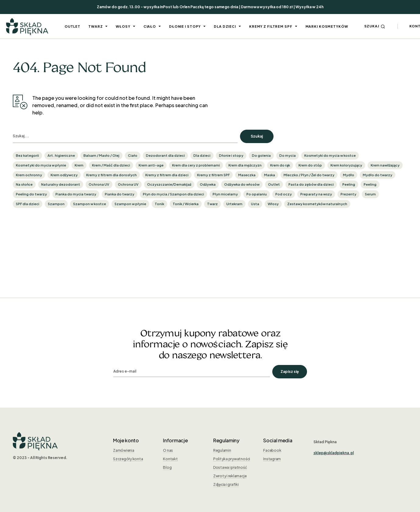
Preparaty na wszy (316, 194)
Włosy (273, 204)
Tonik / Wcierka (186, 204)
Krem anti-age (151, 165)
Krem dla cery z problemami (196, 165)
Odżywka (208, 184)
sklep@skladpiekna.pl (334, 453)
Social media (278, 440)
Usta (255, 204)
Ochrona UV (99, 184)
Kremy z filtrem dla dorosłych (111, 175)
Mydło (349, 175)
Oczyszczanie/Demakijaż (169, 184)
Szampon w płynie (130, 204)
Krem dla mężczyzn (245, 165)
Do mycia (288, 155)
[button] (375, 26)
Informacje (175, 440)
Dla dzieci (202, 155)
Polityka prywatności (232, 459)
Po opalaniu (257, 194)
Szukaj (257, 136)
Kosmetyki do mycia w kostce (330, 155)
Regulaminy (226, 440)
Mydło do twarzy (378, 175)
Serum (370, 194)
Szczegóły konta (128, 459)
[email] (192, 372)
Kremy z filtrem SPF (213, 175)
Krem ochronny (29, 175)
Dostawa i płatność (230, 467)
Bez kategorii (27, 155)
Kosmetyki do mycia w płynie (41, 165)
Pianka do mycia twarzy (76, 194)
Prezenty (348, 194)
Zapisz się (290, 372)
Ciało (133, 155)
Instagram (272, 459)
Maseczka (247, 175)
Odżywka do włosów (242, 184)
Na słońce (24, 184)
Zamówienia (124, 450)
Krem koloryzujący (346, 165)
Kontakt (170, 459)
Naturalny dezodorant (61, 184)
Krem (79, 165)
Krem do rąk (280, 165)
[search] (125, 136)
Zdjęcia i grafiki (226, 484)
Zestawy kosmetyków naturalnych (317, 204)
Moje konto (126, 440)
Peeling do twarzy (31, 194)
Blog (167, 467)
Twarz (212, 204)
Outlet (274, 184)
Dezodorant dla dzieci (165, 155)
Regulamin (222, 450)
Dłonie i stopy (231, 155)
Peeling (349, 184)
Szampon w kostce (90, 204)
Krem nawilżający (385, 165)
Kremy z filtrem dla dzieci (167, 175)
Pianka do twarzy (120, 194)
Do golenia (261, 155)
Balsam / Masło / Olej (101, 155)
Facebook (272, 450)
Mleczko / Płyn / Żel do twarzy (309, 175)
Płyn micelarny (225, 194)
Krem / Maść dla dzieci (111, 165)
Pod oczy (284, 194)
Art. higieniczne (61, 155)
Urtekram (234, 204)
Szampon (56, 204)
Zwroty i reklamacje (230, 476)
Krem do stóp (310, 165)
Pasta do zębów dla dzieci (311, 184)
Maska (270, 175)
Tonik (159, 204)
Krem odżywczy (64, 175)
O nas (168, 450)
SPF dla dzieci (28, 204)
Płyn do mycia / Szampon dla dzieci (173, 194)
